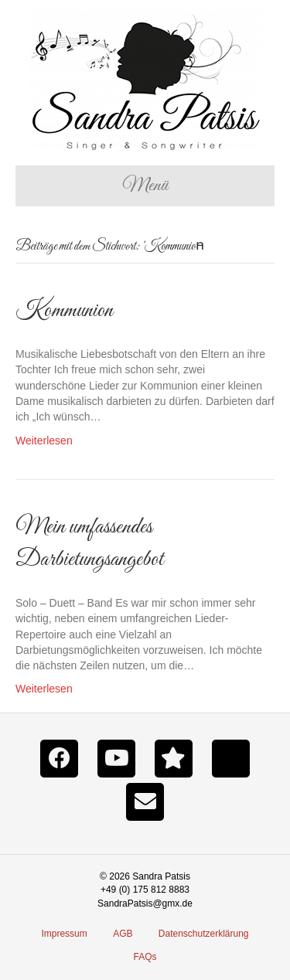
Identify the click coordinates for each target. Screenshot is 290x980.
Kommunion (64, 311)
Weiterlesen (44, 441)
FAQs (145, 957)
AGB (123, 934)
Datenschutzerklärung (204, 934)
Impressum (64, 934)
